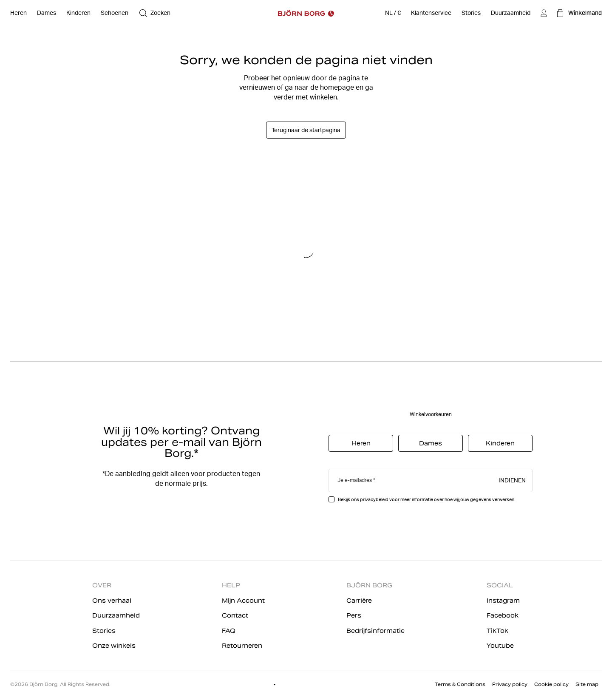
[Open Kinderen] (78, 13)
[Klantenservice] (431, 13)
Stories (104, 631)
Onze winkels (114, 646)
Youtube (500, 646)
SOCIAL (500, 585)
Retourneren (242, 646)
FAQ (229, 631)
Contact (235, 615)
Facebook (503, 615)
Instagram (503, 601)
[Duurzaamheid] (511, 13)
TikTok (497, 631)
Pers (354, 615)
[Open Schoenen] (115, 13)
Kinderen (500, 443)
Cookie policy (551, 684)
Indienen (512, 480)
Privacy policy (510, 684)
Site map (587, 684)
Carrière (359, 601)
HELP (231, 585)
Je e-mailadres (355, 480)
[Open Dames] (47, 13)
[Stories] (471, 13)
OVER (102, 585)
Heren (361, 443)
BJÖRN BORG (369, 585)
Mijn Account (243, 601)
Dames (431, 443)
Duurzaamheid (116, 615)
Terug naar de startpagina (306, 130)
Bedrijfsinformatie (375, 631)
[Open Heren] (18, 13)
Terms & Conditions (460, 684)
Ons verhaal (112, 601)
